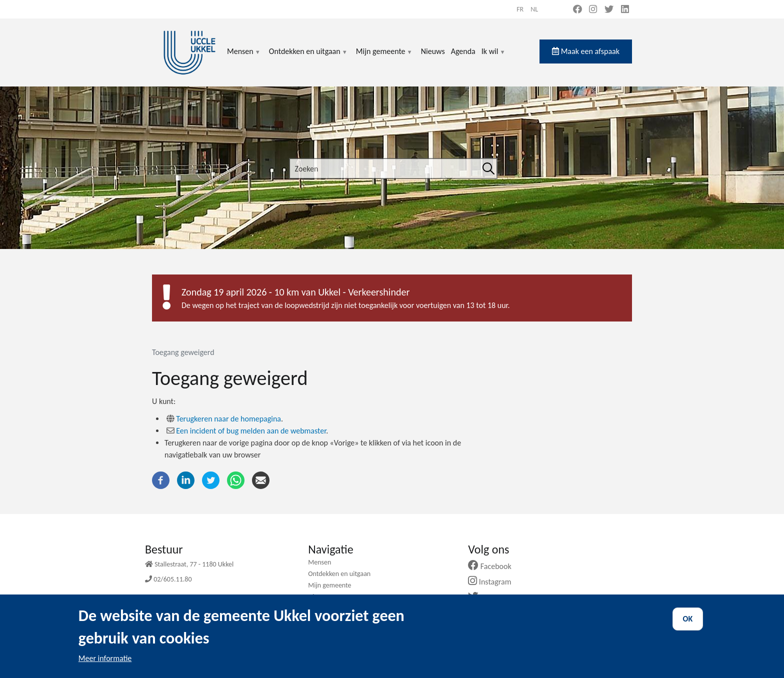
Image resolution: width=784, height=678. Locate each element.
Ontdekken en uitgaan (308, 57)
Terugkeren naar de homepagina (228, 419)
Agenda (463, 51)
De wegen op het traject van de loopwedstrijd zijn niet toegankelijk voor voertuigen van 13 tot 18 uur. (346, 305)
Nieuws (433, 51)
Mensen (244, 57)
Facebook (493, 566)
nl (534, 9)
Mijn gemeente (384, 57)
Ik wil (494, 57)
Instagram (493, 582)
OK (688, 627)
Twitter (489, 597)
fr (520, 9)
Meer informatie (105, 667)
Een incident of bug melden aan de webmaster (251, 431)
